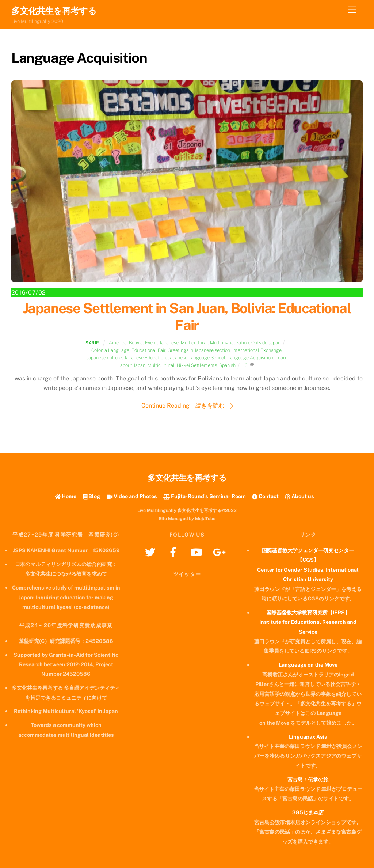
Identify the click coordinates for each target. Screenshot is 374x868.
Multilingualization (230, 343)
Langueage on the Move (308, 665)
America (118, 343)
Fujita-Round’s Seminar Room (205, 496)
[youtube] (197, 552)
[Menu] (352, 10)
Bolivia (136, 343)
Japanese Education (145, 358)
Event (151, 343)
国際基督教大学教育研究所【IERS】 (308, 612)
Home (66, 496)
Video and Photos (132, 496)
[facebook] (174, 552)
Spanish (227, 365)
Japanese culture (104, 358)
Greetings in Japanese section (199, 350)
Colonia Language (110, 350)
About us (299, 496)
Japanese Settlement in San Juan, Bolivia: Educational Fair (187, 317)
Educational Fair (148, 350)
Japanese (169, 343)
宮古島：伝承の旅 (308, 779)
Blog (92, 496)
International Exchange (257, 350)
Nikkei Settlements (197, 365)
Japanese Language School (197, 358)
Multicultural (194, 343)
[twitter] (151, 552)
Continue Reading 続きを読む (183, 405)
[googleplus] (220, 552)
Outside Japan (266, 343)
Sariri (93, 343)
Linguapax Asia (308, 737)
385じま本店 (308, 812)
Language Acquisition (250, 358)
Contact (265, 496)
